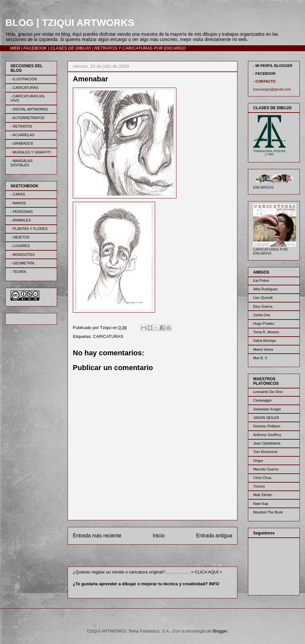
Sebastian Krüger (267, 409)
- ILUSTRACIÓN (24, 79)
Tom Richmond (265, 452)
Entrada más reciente (97, 536)
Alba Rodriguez (265, 289)
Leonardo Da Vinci (268, 392)
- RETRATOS (21, 126)
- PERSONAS (22, 212)
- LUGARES (20, 246)
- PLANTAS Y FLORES (29, 229)
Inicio (159, 536)
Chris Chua (262, 478)
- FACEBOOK (264, 73)
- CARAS (18, 194)
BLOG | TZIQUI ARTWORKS (70, 22)
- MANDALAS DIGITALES (21, 163)
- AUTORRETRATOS (27, 118)
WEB (15, 48)
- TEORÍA (18, 272)
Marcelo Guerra (266, 469)
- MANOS (18, 203)
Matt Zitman (263, 495)
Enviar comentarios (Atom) (166, 557)
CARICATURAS (108, 336)
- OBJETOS (20, 237)
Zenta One (262, 315)
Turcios (259, 486)
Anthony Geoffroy (267, 435)
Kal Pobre (261, 280)
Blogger (220, 631)
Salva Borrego (265, 341)
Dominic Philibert (267, 426)
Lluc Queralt (263, 298)
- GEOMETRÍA (22, 263)
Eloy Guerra (263, 306)
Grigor (258, 461)
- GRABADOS (22, 143)
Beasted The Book (268, 512)
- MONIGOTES (23, 255)
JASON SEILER (266, 418)
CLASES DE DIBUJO (71, 48)
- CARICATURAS (24, 88)
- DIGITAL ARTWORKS (29, 109)
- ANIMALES (21, 220)
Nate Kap (261, 504)
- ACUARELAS (22, 135)
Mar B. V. (261, 358)
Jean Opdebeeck (267, 443)
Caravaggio (262, 400)
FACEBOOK (35, 48)
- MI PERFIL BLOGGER (273, 66)
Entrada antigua (214, 536)
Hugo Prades (264, 323)
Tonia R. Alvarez (266, 332)
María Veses (263, 349)
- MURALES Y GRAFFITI (31, 152)
